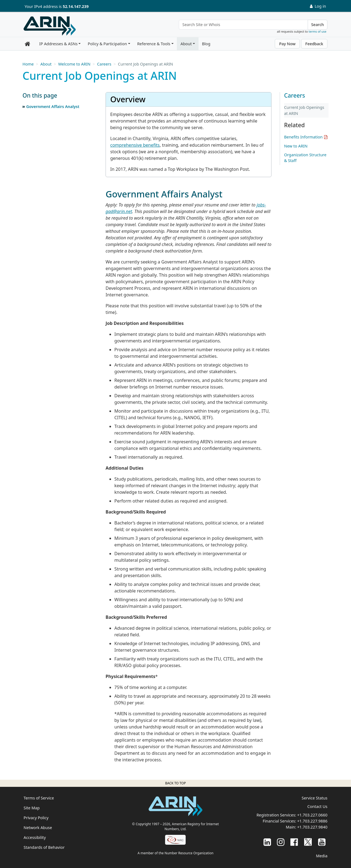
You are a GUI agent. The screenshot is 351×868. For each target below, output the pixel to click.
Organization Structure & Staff (305, 158)
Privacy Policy (36, 818)
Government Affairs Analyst (53, 107)
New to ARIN (296, 146)
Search (318, 25)
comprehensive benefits (135, 145)
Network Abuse (38, 828)
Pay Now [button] (287, 44)
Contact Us (317, 806)
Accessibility (35, 837)
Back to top (175, 783)
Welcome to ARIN (74, 64)
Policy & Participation (107, 44)
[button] (58, 96)
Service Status (315, 798)
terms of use (318, 31)
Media (322, 856)
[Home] (50, 26)
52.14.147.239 (76, 6)
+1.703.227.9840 (312, 827)
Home (28, 64)
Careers (104, 64)
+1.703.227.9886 (312, 821)
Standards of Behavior (44, 847)
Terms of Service (39, 798)
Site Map (32, 808)
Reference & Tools (154, 44)
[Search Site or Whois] (243, 25)
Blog (206, 44)
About (186, 44)
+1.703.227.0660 (312, 815)
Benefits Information (303, 137)
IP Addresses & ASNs (58, 44)
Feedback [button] (314, 44)
